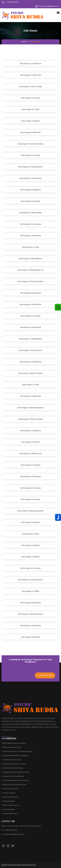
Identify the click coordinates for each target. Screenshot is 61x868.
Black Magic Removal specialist (14, 743)
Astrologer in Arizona (30, 499)
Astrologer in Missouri (31, 132)
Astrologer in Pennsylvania (31, 167)
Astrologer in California (30, 64)
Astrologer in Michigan (30, 476)
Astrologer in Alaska (30, 545)
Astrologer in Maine (31, 557)
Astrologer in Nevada (31, 201)
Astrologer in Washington (30, 339)
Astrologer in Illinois (30, 121)
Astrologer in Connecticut (31, 350)
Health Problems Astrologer (12, 768)
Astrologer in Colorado (31, 488)
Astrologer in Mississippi (31, 213)
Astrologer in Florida (30, 98)
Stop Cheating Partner (10, 805)
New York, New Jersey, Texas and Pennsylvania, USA (21, 826)
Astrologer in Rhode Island (30, 419)
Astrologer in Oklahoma (30, 362)
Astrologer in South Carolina (30, 281)
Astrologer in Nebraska (30, 396)
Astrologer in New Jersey (30, 86)
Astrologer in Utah (30, 385)
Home (24, 42)
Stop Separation (8, 809)
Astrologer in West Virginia (30, 373)
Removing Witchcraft (10, 797)
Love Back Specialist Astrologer (14, 764)
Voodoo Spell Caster (10, 814)
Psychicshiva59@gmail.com (13, 834)
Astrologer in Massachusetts (30, 511)
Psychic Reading (8, 793)
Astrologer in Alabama (30, 190)
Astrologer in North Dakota (30, 614)
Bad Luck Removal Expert (12, 747)
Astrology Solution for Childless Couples (17, 751)
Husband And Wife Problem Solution (15, 772)
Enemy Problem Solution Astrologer (15, 756)
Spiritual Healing (8, 801)
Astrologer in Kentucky (30, 236)
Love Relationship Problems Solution (15, 780)
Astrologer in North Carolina (30, 144)
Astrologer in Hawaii (30, 442)
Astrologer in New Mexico (31, 259)
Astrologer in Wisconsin (30, 304)
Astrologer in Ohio (30, 534)
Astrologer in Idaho (31, 591)
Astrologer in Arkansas (30, 293)
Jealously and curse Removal (13, 776)
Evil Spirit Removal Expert (12, 760)
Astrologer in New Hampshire (30, 408)
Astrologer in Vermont (30, 568)
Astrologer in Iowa (30, 247)
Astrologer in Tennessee (31, 178)
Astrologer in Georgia (30, 316)
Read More (7, 736)
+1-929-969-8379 (45, 675)
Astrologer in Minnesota (30, 453)
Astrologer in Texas (31, 109)
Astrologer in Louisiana (30, 224)
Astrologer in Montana (31, 603)
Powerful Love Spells (10, 789)
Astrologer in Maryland (31, 327)
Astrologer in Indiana (30, 522)
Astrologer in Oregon (30, 155)
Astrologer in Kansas (31, 637)
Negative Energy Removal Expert (14, 785)
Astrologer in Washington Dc (31, 270)
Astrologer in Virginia (30, 465)
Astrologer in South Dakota (30, 580)
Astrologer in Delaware (31, 431)
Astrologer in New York (31, 75)
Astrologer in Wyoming (30, 626)
